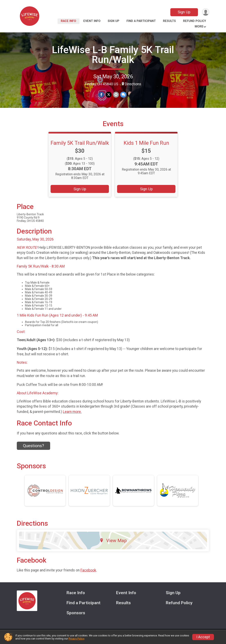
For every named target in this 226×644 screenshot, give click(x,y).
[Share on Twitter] (109, 95)
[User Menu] (205, 12)
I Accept (203, 637)
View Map (113, 543)
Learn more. (72, 414)
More (199, 27)
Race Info (68, 21)
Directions (133, 84)
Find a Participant (141, 21)
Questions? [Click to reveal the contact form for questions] (33, 448)
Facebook (88, 573)
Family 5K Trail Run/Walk (80, 145)
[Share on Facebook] (101, 95)
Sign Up (184, 12)
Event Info (92, 21)
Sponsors (76, 615)
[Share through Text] (123, 95)
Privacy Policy (76, 639)
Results (169, 21)
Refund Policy (194, 21)
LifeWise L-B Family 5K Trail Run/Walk (113, 55)
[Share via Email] (116, 95)
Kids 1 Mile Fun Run (146, 145)
